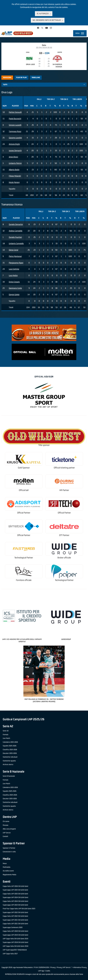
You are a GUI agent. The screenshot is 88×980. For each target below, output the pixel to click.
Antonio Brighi (14, 144)
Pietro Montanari (15, 256)
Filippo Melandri (15, 176)
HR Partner (64, 490)
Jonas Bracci (13, 157)
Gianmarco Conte (15, 288)
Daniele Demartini (16, 224)
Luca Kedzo (13, 275)
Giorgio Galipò (14, 294)
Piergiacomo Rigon (16, 263)
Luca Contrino (14, 269)
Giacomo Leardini (15, 138)
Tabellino (36, 77)
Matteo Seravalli (15, 112)
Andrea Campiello (16, 231)
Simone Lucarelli (15, 125)
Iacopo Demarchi (15, 150)
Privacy (53, 967)
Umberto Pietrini (15, 163)
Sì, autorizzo (43, 14)
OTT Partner (64, 535)
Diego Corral (13, 250)
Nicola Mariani (14, 182)
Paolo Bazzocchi (15, 119)
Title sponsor (44, 445)
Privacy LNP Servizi (64, 967)
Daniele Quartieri (15, 237)
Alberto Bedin (14, 170)
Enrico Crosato (14, 282)
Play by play (22, 77)
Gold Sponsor (24, 468)
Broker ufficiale (64, 558)
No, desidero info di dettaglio (47, 20)
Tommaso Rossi (15, 131)
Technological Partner (24, 558)
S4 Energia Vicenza (57, 66)
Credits (48, 971)
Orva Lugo (30, 64)
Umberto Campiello (16, 243)
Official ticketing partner (64, 468)
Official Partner (24, 513)
